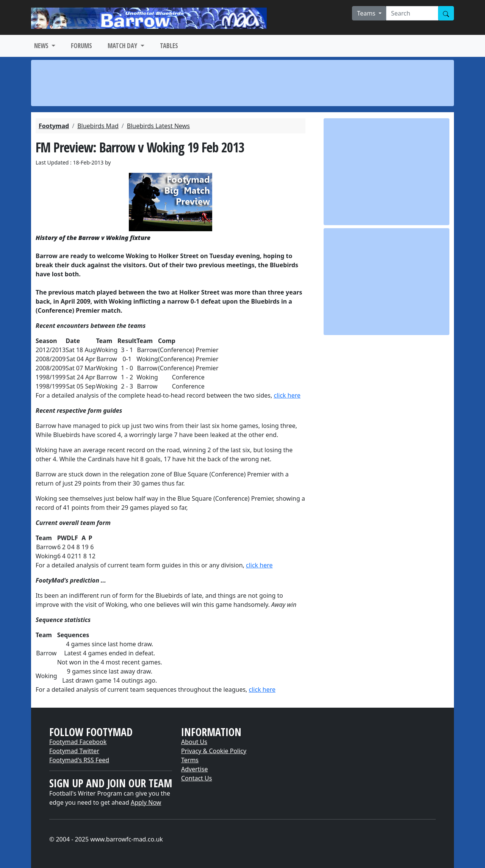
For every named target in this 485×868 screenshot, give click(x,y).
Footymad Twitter (74, 751)
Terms (190, 760)
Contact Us (196, 778)
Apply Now (146, 802)
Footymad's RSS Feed (79, 760)
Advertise (194, 769)
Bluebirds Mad (98, 126)
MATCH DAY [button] (123, 46)
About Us (194, 742)
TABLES (169, 46)
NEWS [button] (42, 46)
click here (287, 395)
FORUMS (81, 46)
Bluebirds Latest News (158, 126)
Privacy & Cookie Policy (214, 751)
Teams (367, 13)
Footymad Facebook (78, 742)
